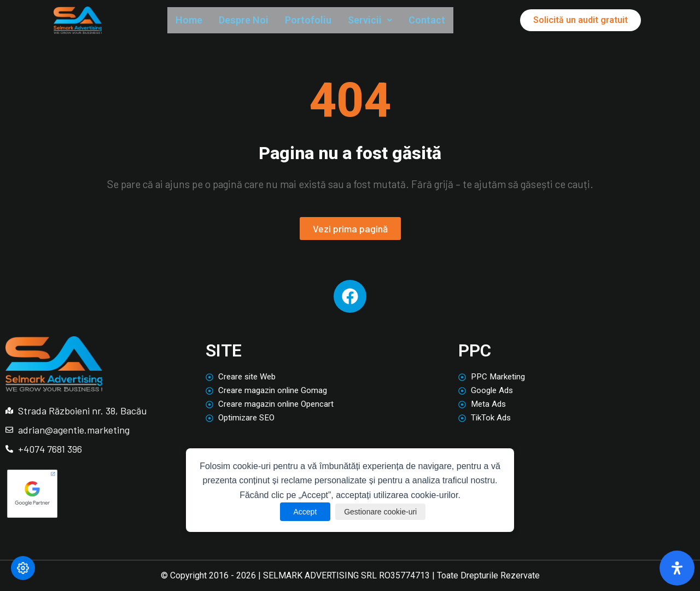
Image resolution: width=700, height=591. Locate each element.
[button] (387, 21)
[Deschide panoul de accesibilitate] (677, 568)
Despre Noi (251, 21)
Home (191, 21)
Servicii (387, 21)
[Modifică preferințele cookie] (23, 568)
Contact (448, 21)
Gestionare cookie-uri (382, 512)
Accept (299, 512)
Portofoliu (321, 21)
